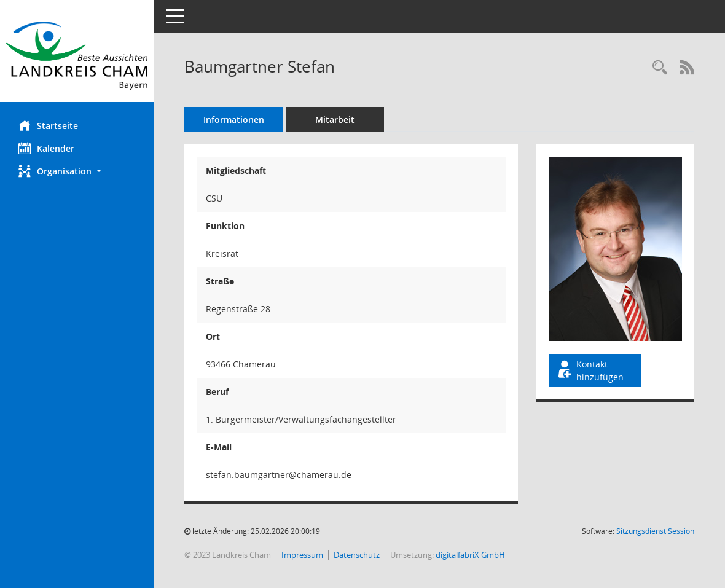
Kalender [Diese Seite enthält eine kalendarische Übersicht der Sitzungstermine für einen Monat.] (46, 148)
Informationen (234, 120)
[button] (77, 171)
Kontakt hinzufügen (590, 370)
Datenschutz (357, 555)
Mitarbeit (335, 120)
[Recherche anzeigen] (660, 68)
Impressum (302, 555)
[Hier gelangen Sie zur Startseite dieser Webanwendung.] (77, 56)
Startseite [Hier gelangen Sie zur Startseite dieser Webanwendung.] (48, 125)
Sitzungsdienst (655, 531)
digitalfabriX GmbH (470, 555)
